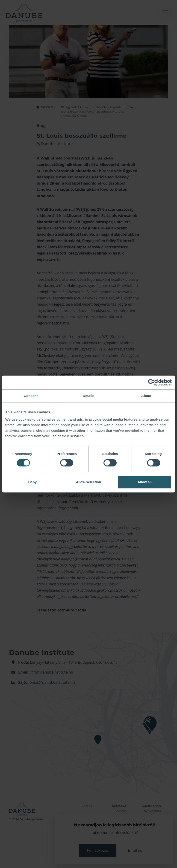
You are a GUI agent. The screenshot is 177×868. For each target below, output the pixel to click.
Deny (32, 482)
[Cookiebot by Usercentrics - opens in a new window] (152, 382)
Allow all (145, 482)
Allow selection (88, 482)
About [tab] (146, 396)
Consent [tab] (31, 396)
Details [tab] (88, 396)
